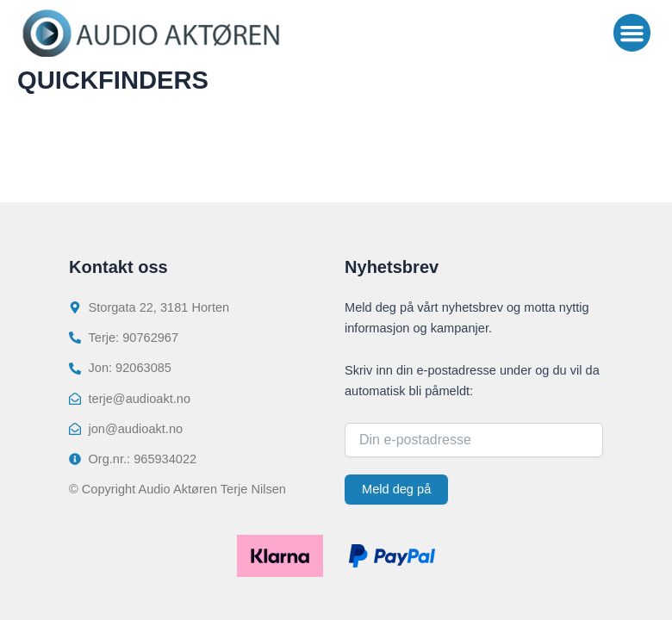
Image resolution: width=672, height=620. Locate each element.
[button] (632, 33)
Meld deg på (396, 489)
